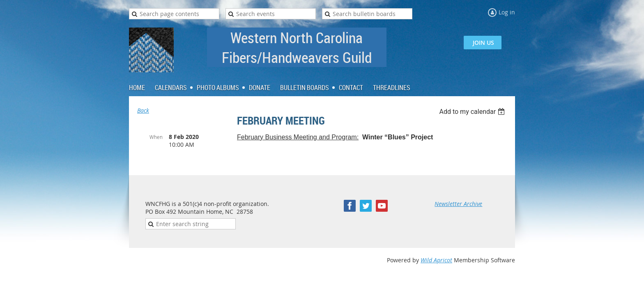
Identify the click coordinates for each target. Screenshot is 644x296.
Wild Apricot (436, 260)
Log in (507, 12)
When (156, 137)
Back (143, 110)
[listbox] (473, 112)
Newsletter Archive (458, 204)
